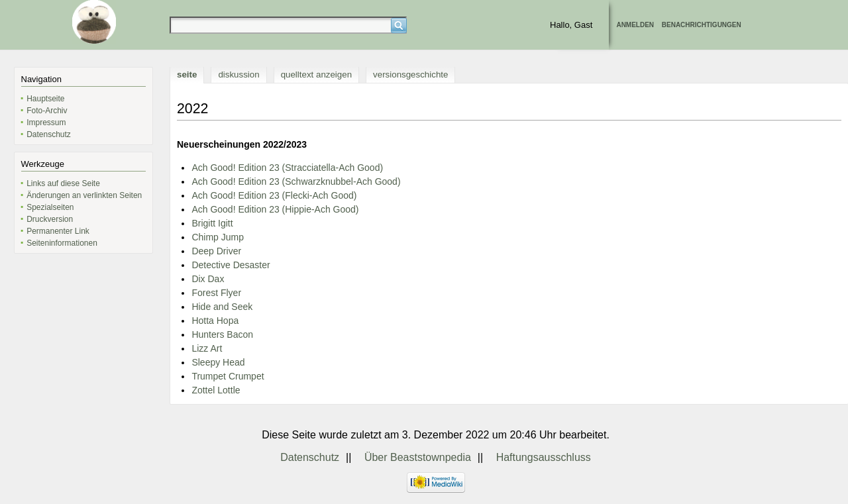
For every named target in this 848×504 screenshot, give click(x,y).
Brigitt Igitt (212, 223)
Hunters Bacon (222, 334)
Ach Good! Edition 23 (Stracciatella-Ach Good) (287, 168)
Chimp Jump (218, 237)
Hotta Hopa (215, 321)
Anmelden (635, 25)
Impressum (46, 123)
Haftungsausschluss (544, 457)
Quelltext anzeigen (316, 75)
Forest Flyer (216, 293)
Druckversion (50, 219)
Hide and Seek (222, 307)
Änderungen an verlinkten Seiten (84, 195)
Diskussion (238, 75)
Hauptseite (45, 99)
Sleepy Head (218, 362)
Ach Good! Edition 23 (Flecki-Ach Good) (274, 195)
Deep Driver (216, 251)
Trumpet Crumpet (228, 376)
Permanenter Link (58, 231)
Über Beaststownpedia (418, 457)
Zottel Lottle (216, 390)
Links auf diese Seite (63, 183)
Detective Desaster (231, 265)
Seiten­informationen (62, 243)
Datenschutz (49, 134)
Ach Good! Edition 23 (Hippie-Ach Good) (275, 209)
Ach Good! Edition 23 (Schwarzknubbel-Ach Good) (296, 181)
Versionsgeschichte (410, 75)
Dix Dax (208, 279)
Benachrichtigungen (702, 25)
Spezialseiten (50, 207)
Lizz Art (207, 348)
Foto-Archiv (47, 111)
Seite (187, 75)
